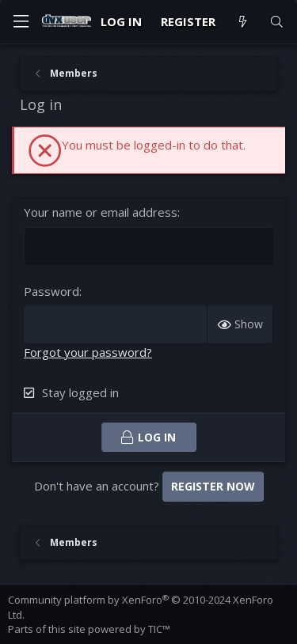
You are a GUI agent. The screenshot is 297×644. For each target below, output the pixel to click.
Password (51, 291)
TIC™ (159, 629)
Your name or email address (101, 212)
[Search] (277, 22)
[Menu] (21, 22)
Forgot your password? (88, 352)
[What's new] (242, 22)
